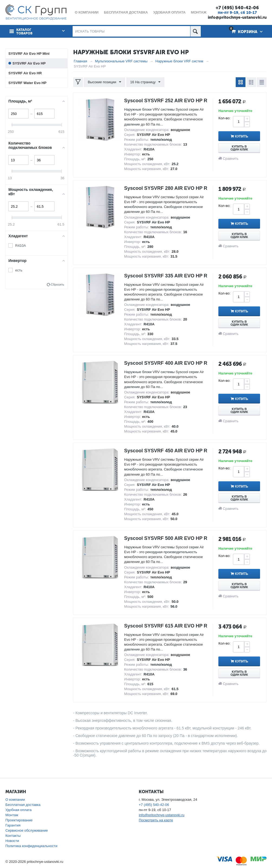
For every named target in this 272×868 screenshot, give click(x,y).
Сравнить (231, 158)
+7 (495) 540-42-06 (237, 8)
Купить (242, 136)
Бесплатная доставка (23, 805)
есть (19, 270)
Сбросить (57, 284)
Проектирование (19, 820)
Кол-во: (224, 118)
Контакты (13, 836)
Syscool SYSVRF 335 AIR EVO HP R (166, 276)
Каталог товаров (24, 32)
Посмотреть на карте (156, 820)
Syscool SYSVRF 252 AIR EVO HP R (166, 101)
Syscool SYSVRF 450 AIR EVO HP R (166, 451)
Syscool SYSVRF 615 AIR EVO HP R (166, 626)
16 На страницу (145, 82)
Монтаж (12, 815)
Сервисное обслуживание (27, 830)
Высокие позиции (104, 82)
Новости (12, 841)
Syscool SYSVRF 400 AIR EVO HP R (166, 363)
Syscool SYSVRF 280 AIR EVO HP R (166, 188)
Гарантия (13, 825)
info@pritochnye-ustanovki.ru (237, 17)
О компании (15, 800)
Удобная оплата (18, 810)
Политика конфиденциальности (31, 846)
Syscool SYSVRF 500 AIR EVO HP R (166, 538)
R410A (21, 246)
